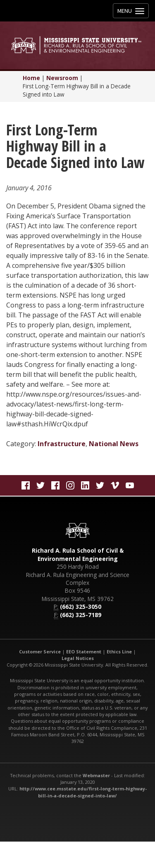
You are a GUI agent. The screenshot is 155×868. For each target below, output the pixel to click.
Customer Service (40, 652)
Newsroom (62, 78)
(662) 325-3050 (81, 607)
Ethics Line (119, 652)
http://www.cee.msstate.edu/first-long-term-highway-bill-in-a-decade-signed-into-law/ (83, 792)
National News (114, 444)
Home (31, 78)
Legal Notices (78, 658)
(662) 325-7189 (81, 615)
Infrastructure (62, 444)
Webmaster (96, 775)
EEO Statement (84, 652)
